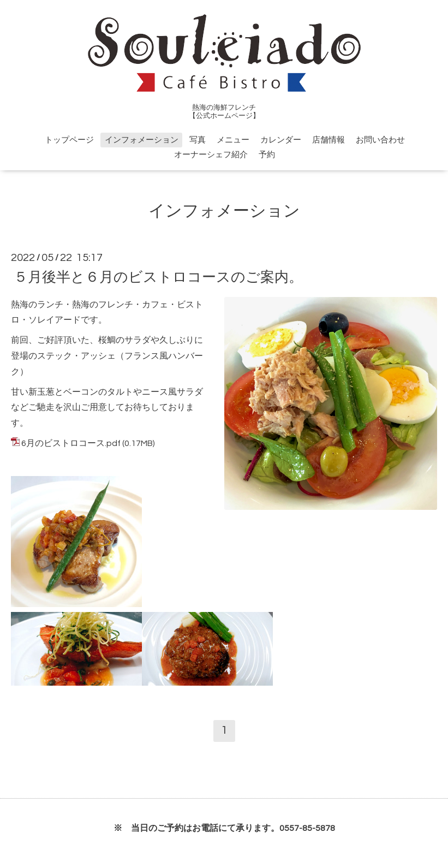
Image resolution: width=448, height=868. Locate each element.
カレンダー (281, 140)
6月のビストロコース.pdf (71, 443)
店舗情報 (328, 140)
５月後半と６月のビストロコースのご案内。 (158, 277)
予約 (267, 155)
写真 (198, 140)
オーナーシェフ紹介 (211, 155)
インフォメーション (142, 140)
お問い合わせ (380, 140)
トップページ (69, 140)
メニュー (233, 140)
